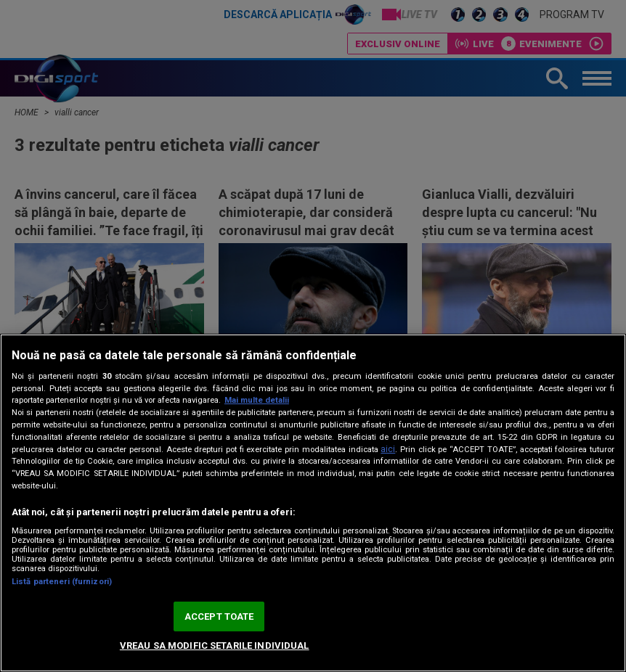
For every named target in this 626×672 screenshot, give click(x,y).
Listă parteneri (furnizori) (62, 582)
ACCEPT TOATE (219, 616)
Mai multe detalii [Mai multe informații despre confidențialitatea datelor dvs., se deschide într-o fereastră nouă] (257, 400)
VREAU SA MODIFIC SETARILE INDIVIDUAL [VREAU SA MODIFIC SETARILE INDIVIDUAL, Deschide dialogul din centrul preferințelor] (215, 646)
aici (388, 449)
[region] (313, 503)
